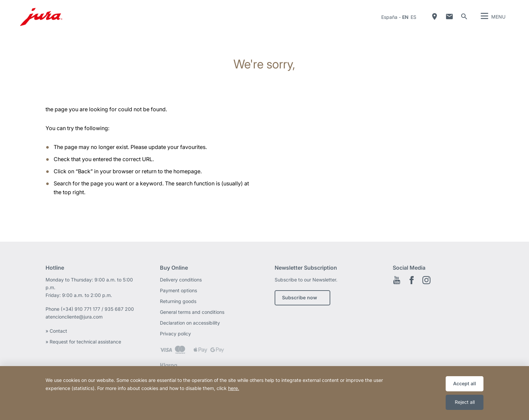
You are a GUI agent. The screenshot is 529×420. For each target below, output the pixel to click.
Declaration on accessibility (190, 323)
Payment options (178, 290)
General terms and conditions (192, 312)
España (389, 17)
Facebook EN (412, 280)
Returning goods (178, 301)
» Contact (57, 331)
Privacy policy (175, 334)
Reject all (465, 402)
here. (234, 388)
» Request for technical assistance (84, 342)
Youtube (397, 280)
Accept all (465, 383)
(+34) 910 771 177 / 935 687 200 (97, 309)
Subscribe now (300, 297)
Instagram (426, 280)
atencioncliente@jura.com (74, 317)
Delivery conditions (181, 280)
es (413, 17)
